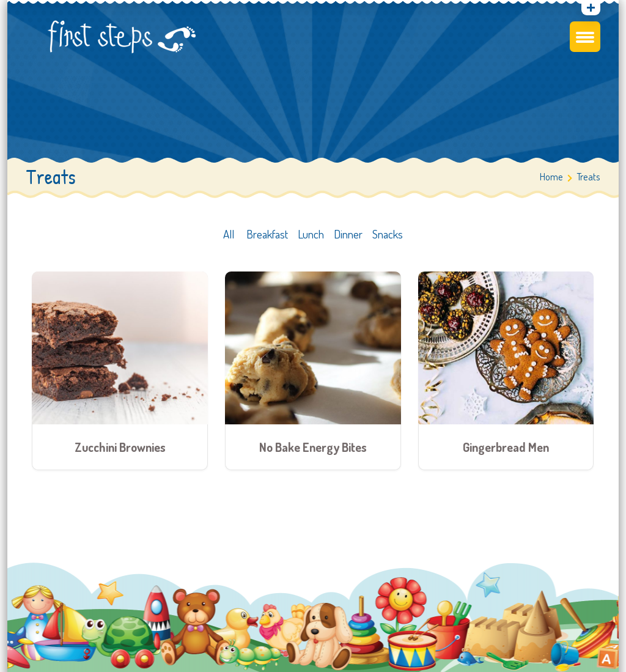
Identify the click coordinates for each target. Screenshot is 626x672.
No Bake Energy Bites (313, 450)
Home (551, 180)
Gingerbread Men (506, 450)
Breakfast (267, 238)
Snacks (388, 238)
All (229, 238)
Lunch (311, 238)
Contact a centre (558, 109)
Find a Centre (558, 50)
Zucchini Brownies (120, 450)
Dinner (352, 238)
